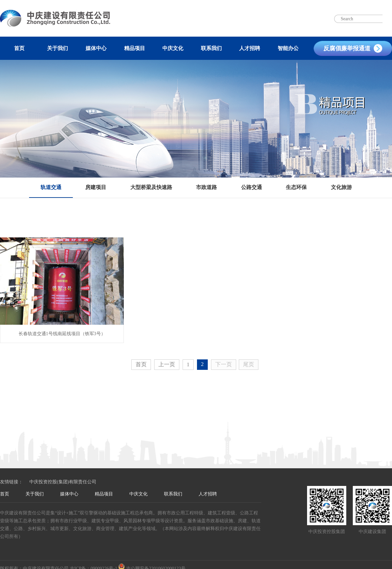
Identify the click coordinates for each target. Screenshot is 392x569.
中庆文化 (173, 48)
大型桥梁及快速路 (151, 187)
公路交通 (252, 187)
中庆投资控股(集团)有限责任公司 (63, 482)
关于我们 (57, 48)
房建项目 (96, 187)
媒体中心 (96, 48)
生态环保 (296, 187)
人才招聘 (250, 48)
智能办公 (288, 48)
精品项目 (135, 48)
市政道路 (206, 187)
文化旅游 (341, 187)
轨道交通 (51, 187)
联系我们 (211, 48)
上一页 (167, 364)
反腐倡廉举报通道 (347, 48)
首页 (19, 48)
